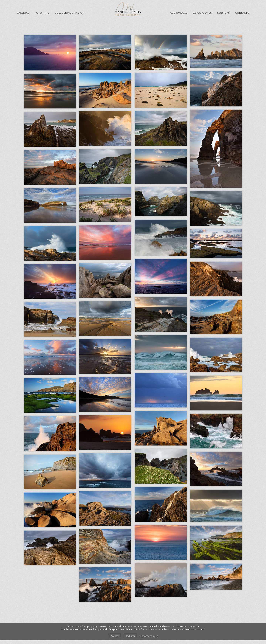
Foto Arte (42, 13)
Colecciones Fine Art (70, 13)
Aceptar (115, 636)
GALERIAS (23, 13)
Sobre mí (223, 13)
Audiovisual (179, 13)
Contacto (242, 13)
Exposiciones (202, 13)
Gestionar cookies (148, 636)
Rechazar (130, 636)
